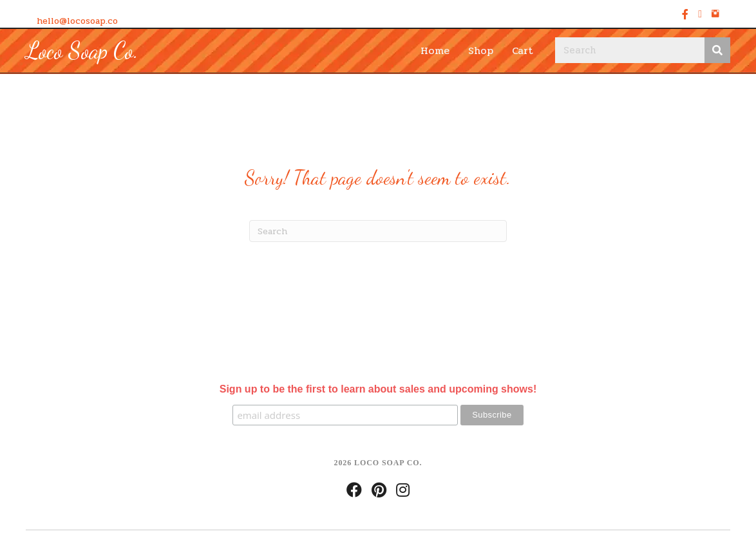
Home (435, 51)
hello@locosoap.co (77, 21)
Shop (481, 51)
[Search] (378, 231)
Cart (523, 51)
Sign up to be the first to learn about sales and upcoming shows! (378, 389)
